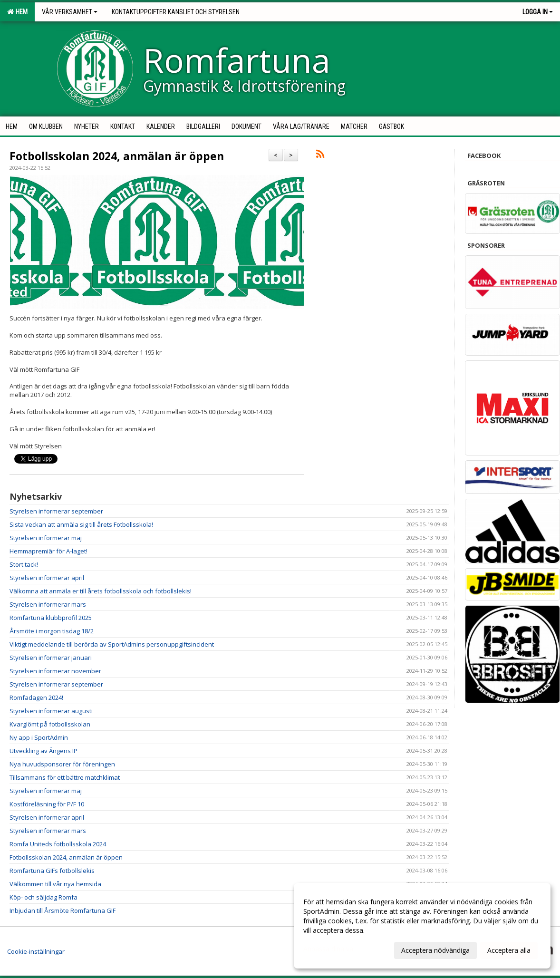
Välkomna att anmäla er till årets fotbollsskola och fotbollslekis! (101, 591)
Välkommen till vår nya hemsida (55, 884)
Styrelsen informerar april (47, 578)
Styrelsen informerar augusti (51, 711)
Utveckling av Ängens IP (43, 751)
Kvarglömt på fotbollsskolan (50, 724)
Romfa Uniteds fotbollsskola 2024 (58, 844)
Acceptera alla (509, 950)
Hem (17, 12)
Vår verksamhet (70, 12)
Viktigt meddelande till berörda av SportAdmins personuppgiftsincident (112, 644)
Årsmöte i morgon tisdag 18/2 (52, 631)
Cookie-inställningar (36, 951)
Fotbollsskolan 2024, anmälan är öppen (117, 156)
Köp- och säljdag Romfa (43, 897)
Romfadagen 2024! (36, 697)
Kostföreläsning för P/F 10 (47, 804)
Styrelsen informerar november (55, 671)
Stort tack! (24, 564)
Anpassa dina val (329, 949)
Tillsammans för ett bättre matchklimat (65, 777)
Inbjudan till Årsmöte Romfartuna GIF (63, 910)
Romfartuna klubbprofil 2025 (51, 618)
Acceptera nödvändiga (435, 950)
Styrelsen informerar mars (48, 604)
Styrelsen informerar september (56, 511)
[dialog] (422, 926)
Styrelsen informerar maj (46, 538)
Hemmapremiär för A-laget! (48, 551)
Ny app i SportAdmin (39, 737)
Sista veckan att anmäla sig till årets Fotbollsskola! (81, 524)
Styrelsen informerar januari (51, 658)
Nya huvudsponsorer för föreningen (62, 764)
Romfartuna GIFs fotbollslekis (52, 871)
